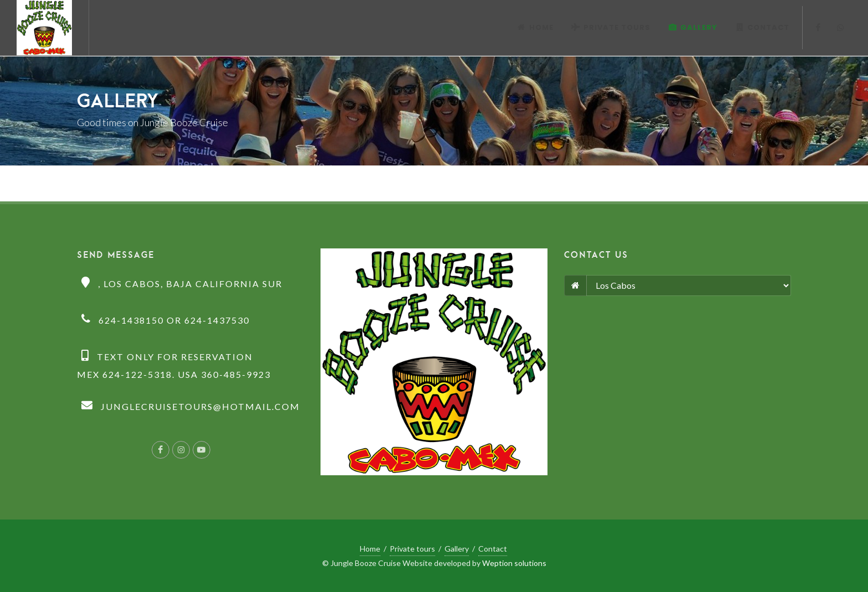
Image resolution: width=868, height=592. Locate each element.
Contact (493, 549)
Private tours (412, 549)
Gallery (457, 549)
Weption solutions (514, 563)
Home (370, 549)
